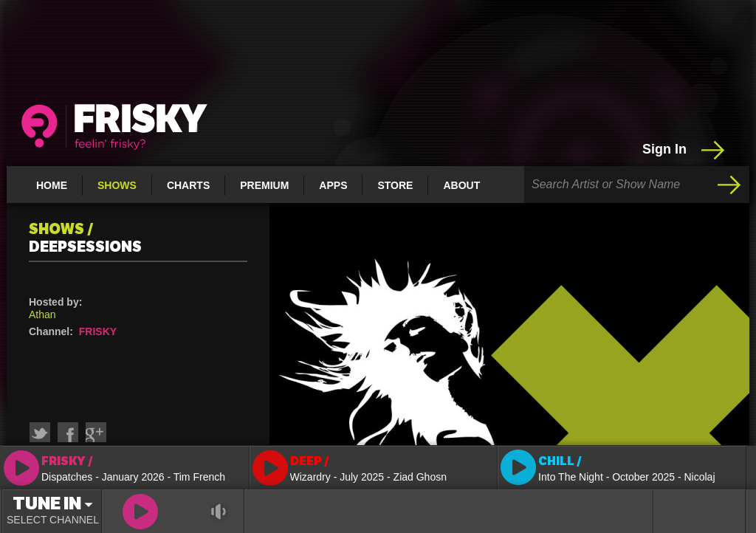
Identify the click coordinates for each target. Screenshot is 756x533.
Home (52, 185)
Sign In (685, 150)
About (461, 185)
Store (395, 185)
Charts (188, 185)
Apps (333, 185)
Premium (264, 185)
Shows (117, 185)
